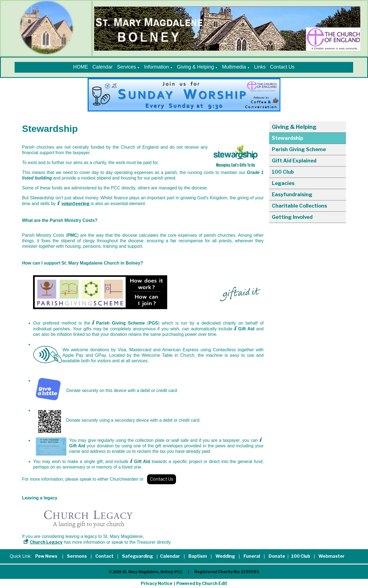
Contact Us (282, 67)
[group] (184, 95)
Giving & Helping (195, 67)
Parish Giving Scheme (299, 149)
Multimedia (234, 67)
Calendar (103, 67)
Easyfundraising (292, 194)
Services (127, 67)
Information (156, 67)
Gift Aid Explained (294, 161)
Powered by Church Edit (202, 583)
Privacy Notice (157, 583)
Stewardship (288, 138)
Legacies (283, 183)
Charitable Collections (299, 206)
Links (260, 67)
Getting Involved (292, 217)
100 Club (283, 172)
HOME (81, 67)
